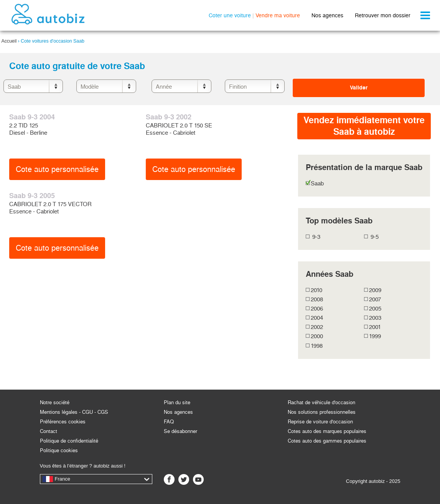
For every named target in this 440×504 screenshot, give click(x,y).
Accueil (9, 41)
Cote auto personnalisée (57, 169)
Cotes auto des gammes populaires (327, 441)
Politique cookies (59, 450)
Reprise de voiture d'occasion (320, 422)
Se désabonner (180, 431)
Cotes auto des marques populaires (327, 431)
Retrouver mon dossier (383, 15)
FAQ (169, 422)
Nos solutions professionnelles (322, 412)
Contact (49, 431)
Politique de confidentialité (69, 441)
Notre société (55, 402)
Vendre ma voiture (278, 15)
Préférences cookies (63, 422)
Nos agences (327, 15)
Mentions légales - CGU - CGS (74, 412)
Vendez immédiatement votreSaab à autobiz (364, 126)
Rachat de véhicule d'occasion (321, 402)
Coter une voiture (230, 15)
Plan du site (177, 402)
